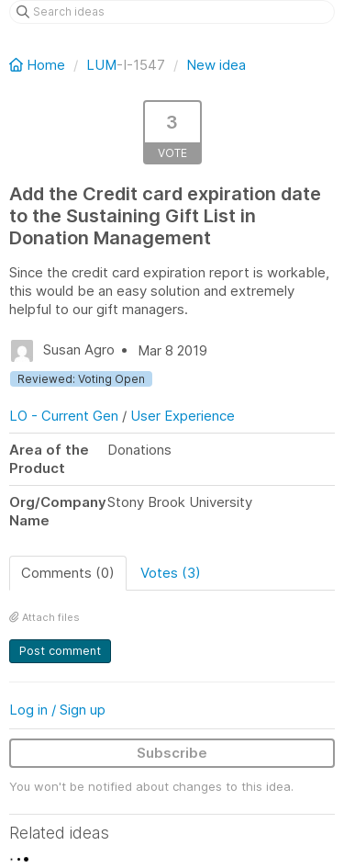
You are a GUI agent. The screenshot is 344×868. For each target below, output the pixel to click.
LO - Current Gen (64, 416)
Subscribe (172, 753)
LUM (101, 65)
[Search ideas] (172, 12)
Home (39, 65)
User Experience (183, 416)
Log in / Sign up (57, 710)
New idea (216, 65)
